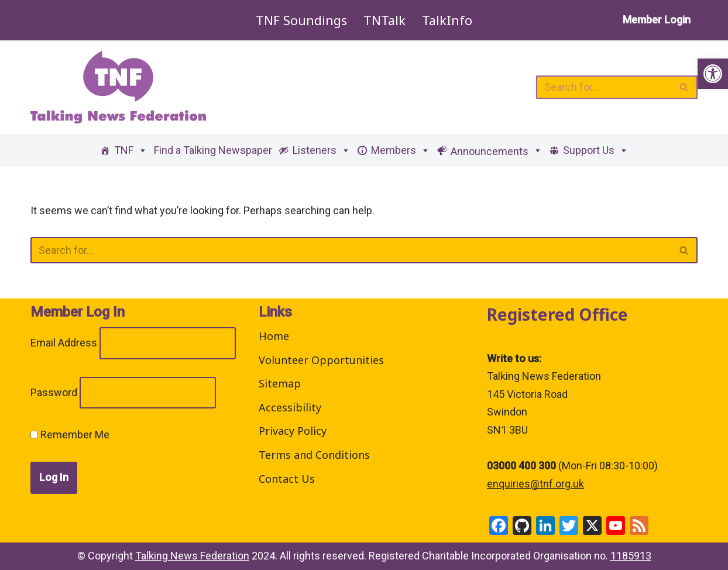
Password (54, 392)
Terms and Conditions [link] (314, 455)
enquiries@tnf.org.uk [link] (535, 484)
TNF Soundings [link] (301, 20)
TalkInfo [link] (447, 20)
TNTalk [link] (384, 20)
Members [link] (401, 150)
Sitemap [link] (280, 383)
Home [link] (274, 336)
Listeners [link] (322, 150)
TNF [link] (131, 150)
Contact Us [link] (287, 479)
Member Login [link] (657, 20)
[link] (713, 74)
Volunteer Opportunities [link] (321, 360)
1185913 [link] (631, 556)
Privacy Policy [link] (293, 431)
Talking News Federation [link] (192, 556)
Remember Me (70, 435)
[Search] (604, 87)
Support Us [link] (596, 150)
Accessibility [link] (290, 407)
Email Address (64, 343)
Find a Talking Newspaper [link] (213, 150)
